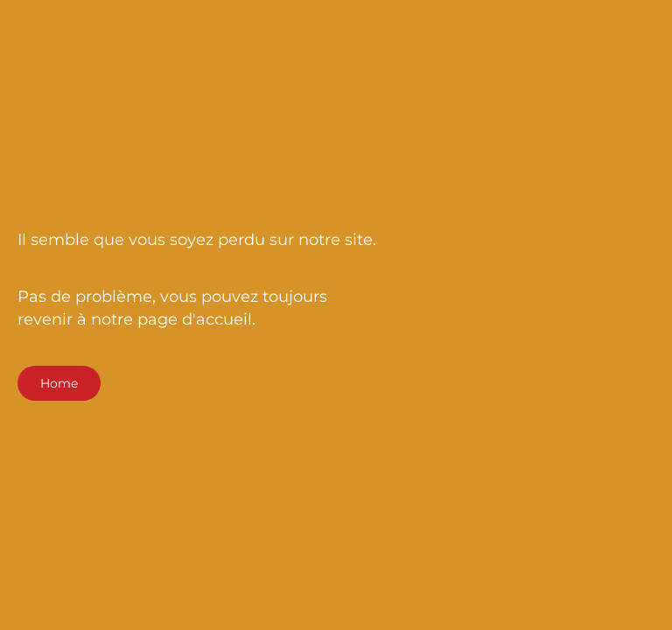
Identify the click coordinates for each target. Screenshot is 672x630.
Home (59, 383)
